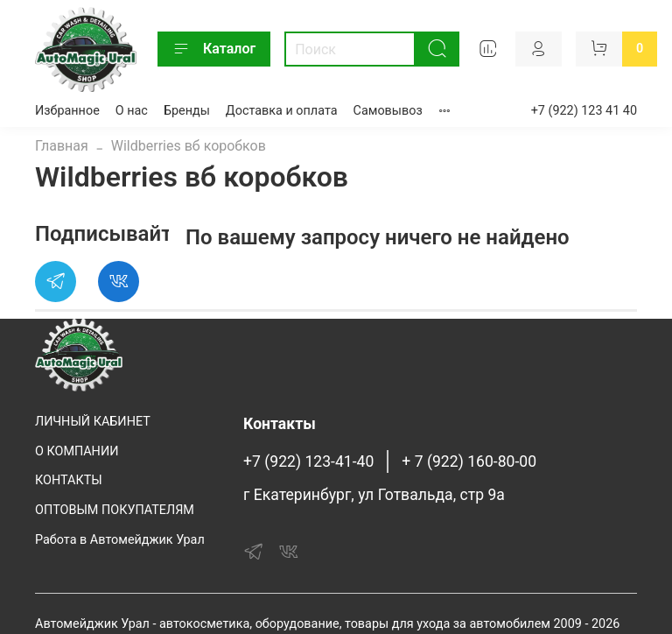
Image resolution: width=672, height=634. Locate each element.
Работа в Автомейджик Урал (120, 540)
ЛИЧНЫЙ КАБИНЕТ (93, 422)
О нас (132, 111)
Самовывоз (388, 111)
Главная (62, 146)
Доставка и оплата (282, 111)
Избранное (67, 111)
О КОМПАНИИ (77, 451)
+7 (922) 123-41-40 (308, 461)
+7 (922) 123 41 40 (584, 111)
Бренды (187, 111)
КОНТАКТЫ (69, 480)
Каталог (214, 49)
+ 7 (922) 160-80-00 (469, 461)
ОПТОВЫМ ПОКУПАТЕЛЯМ (115, 510)
